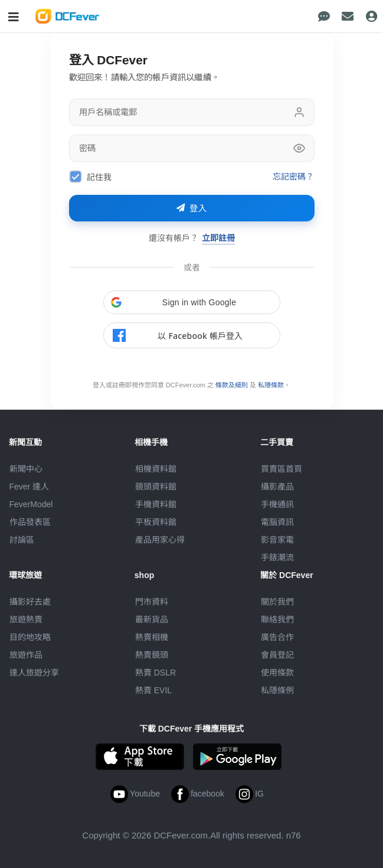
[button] (192, 302)
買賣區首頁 (281, 469)
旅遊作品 (26, 655)
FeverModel (31, 504)
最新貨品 (152, 619)
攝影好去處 (30, 602)
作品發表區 (30, 522)
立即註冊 (218, 238)
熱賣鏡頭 (152, 655)
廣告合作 (277, 637)
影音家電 (277, 540)
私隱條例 (277, 690)
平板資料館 (156, 522)
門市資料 (152, 602)
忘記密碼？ (294, 176)
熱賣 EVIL (153, 690)
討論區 (22, 540)
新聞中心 (26, 469)
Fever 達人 (30, 487)
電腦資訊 (277, 522)
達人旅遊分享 (34, 673)
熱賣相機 (152, 637)
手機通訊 (277, 504)
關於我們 (277, 602)
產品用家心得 (160, 540)
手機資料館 (156, 504)
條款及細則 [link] (232, 385)
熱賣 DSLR (156, 673)
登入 (192, 208)
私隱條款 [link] (271, 385)
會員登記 (277, 655)
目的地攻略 (30, 637)
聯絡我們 (277, 619)
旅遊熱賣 (26, 619)
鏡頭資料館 (156, 487)
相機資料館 (156, 469)
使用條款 (277, 673)
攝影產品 (277, 487)
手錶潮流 (277, 557)
